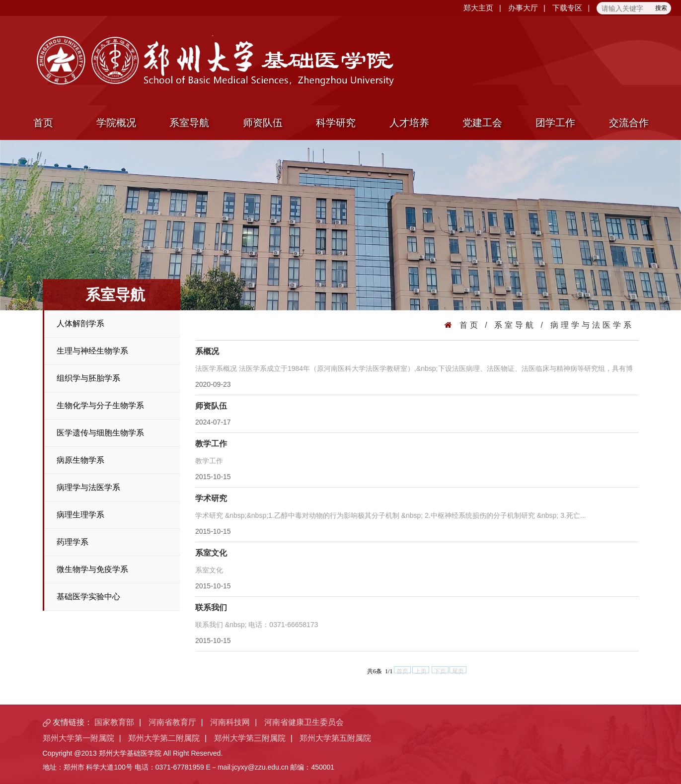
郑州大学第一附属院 (78, 738)
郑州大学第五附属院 (335, 738)
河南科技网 (230, 722)
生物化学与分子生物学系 (100, 405)
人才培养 (409, 123)
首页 (43, 123)
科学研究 (336, 123)
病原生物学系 (80, 460)
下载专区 (567, 8)
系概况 (207, 351)
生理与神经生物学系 (92, 351)
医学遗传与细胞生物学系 (100, 433)
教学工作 (211, 444)
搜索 (661, 8)
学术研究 (211, 498)
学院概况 (116, 123)
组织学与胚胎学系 (88, 378)
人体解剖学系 (80, 323)
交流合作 (629, 123)
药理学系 (73, 542)
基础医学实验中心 (88, 597)
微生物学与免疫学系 (92, 569)
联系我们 (211, 607)
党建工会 (482, 123)
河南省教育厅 (172, 722)
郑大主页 (478, 8)
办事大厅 (523, 8)
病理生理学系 (80, 515)
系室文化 (211, 553)
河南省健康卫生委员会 (304, 722)
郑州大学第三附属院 (250, 738)
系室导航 (189, 123)
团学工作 (555, 123)
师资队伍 (263, 123)
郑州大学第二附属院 (164, 738)
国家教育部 (114, 722)
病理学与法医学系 (88, 487)
